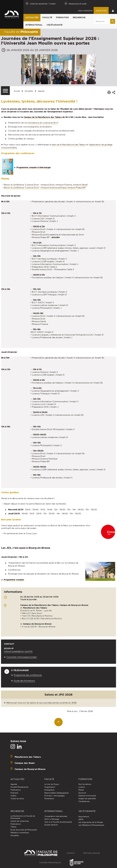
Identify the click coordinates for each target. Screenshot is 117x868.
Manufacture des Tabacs (28, 757)
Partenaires (49, 798)
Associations (84, 817)
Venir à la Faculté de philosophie (58, 822)
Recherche (79, 17)
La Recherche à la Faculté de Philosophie (23, 817)
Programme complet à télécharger (34, 167)
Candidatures (84, 801)
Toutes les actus (17, 798)
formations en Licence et (43, 123)
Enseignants (49, 790)
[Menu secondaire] (5, 91)
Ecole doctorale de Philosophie (24, 830)
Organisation (50, 787)
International (34, 25)
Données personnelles (50, 863)
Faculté (47, 17)
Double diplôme (51, 825)
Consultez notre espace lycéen (22, 657)
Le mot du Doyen (52, 784)
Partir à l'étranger (52, 819)
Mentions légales (91, 853)
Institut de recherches (20, 821)
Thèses (13, 827)
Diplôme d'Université (87, 796)
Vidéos (13, 796)
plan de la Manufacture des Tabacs (69, 145)
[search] (104, 21)
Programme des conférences (28, 675)
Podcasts (14, 793)
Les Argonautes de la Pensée (91, 822)
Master (81, 790)
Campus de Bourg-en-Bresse (30, 769)
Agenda (41, 91)
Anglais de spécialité (87, 798)
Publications (16, 790)
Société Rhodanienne (19, 787)
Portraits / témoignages (55, 796)
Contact (71, 853)
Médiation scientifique (20, 833)
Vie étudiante (54, 25)
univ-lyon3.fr (85, 11)
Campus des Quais (25, 763)
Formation (62, 17)
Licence (82, 787)
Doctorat (82, 793)
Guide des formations (24, 681)
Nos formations (85, 784)
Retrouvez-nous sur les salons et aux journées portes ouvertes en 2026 (42, 703)
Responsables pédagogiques (57, 793)
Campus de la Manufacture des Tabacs (43, 117)
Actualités (32, 17)
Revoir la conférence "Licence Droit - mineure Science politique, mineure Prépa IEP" (45, 188)
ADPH (81, 819)
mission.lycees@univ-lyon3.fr (18, 651)
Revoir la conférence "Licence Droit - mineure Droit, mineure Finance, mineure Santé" (46, 185)
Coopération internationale (56, 816)
